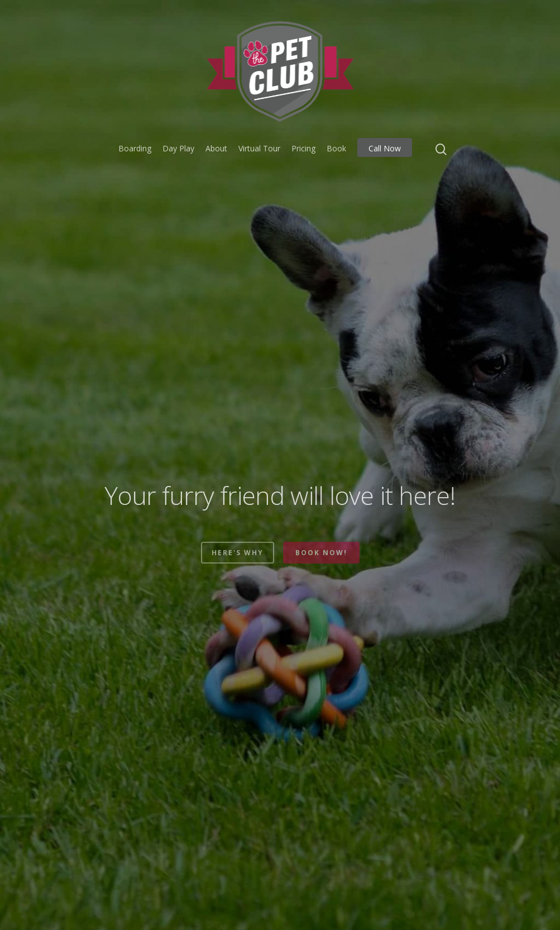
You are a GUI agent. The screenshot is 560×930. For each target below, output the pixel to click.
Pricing (303, 148)
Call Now (385, 148)
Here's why (238, 564)
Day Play (178, 148)
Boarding (135, 148)
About (216, 148)
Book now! (321, 564)
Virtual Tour (259, 148)
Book (336, 148)
